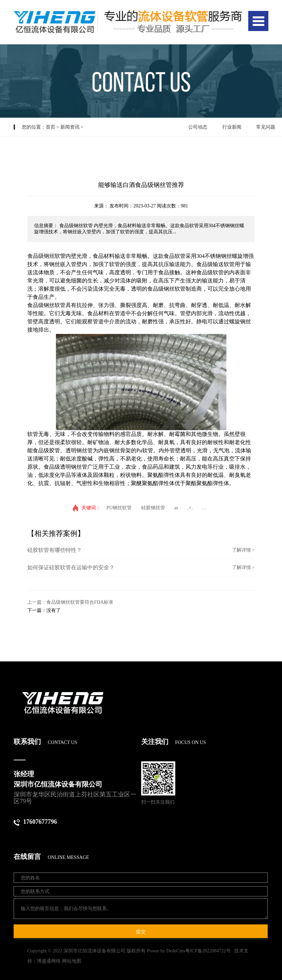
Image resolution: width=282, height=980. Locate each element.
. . (204, 508)
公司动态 (198, 127)
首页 (50, 127)
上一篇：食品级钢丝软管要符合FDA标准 (70, 602)
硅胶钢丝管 (153, 508)
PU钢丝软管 (119, 508)
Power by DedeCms (166, 951)
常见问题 (266, 127)
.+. (190, 508)
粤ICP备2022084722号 (208, 951)
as (176, 508)
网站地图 (72, 961)
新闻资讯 (70, 127)
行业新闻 (232, 127)
